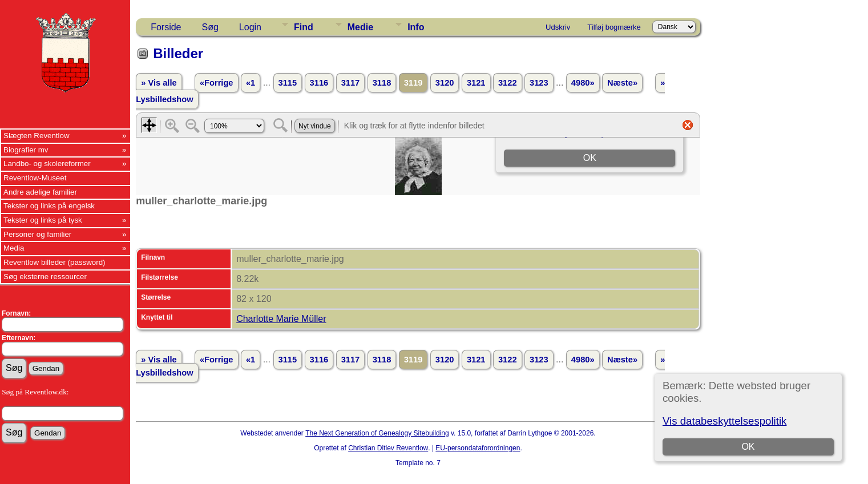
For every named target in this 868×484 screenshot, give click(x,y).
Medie (360, 27)
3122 (508, 83)
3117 (351, 83)
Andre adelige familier (40, 192)
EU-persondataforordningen (478, 448)
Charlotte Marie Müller (281, 319)
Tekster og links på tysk (43, 220)
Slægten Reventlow (37, 136)
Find (304, 27)
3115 (288, 83)
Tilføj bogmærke (614, 27)
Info (416, 27)
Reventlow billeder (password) (54, 262)
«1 (251, 83)
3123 (539, 83)
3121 (476, 83)
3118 (382, 83)
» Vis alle (159, 83)
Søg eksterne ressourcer (45, 277)
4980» (583, 83)
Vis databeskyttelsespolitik (724, 421)
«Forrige (217, 83)
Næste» (622, 83)
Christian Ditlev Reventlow (388, 448)
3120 (445, 83)
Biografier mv (26, 150)
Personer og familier (37, 234)
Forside (166, 27)
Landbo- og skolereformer (47, 164)
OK (748, 447)
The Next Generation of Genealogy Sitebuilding (377, 433)
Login (250, 27)
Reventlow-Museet (35, 178)
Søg (210, 27)
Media (14, 248)
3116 (319, 83)
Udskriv (558, 27)
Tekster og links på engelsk (49, 206)
